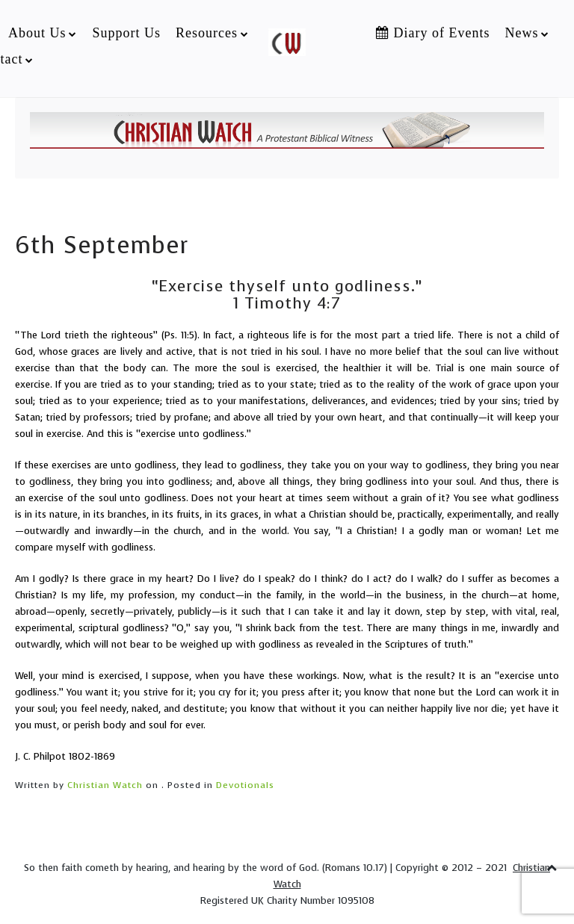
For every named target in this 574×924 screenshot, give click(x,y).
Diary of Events (433, 33)
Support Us (126, 33)
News (521, 33)
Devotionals (245, 785)
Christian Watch (105, 785)
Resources (207, 33)
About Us (37, 33)
